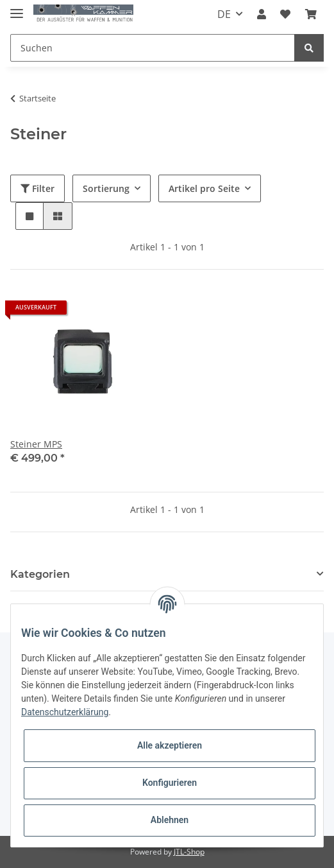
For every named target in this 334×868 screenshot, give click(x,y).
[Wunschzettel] (285, 14)
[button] (262, 14)
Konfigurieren (170, 783)
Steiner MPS (36, 444)
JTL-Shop (189, 852)
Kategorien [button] (40, 574)
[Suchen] (153, 48)
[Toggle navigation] (17, 8)
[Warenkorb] (311, 14)
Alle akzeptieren (170, 745)
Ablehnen (170, 820)
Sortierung (106, 188)
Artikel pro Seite (204, 188)
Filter (38, 188)
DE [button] (224, 14)
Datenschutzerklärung (65, 712)
